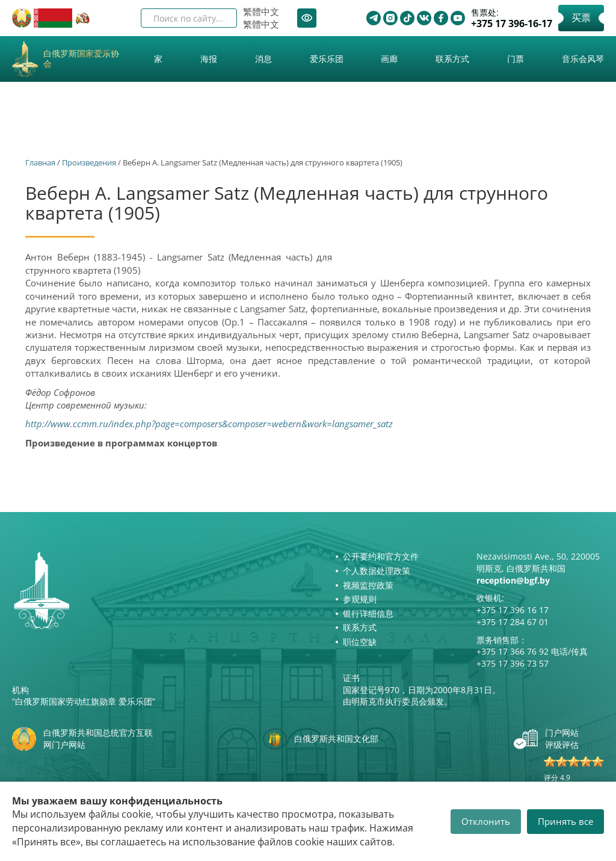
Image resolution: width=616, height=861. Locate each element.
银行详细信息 (368, 613)
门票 (516, 59)
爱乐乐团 (327, 59)
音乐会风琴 (583, 59)
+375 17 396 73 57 (513, 663)
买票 (581, 17)
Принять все (565, 821)
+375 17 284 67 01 (513, 622)
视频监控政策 (368, 585)
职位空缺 (360, 642)
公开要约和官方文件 (381, 556)
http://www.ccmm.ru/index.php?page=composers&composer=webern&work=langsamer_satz (209, 424)
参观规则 (360, 599)
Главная (40, 162)
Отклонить (486, 821)
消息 (263, 59)
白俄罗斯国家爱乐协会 (81, 59)
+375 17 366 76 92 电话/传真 (532, 651)
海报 (209, 59)
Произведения (89, 162)
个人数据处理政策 (377, 571)
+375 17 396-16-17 (512, 24)
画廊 (389, 59)
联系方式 (452, 59)
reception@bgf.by (513, 580)
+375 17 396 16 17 (513, 610)
